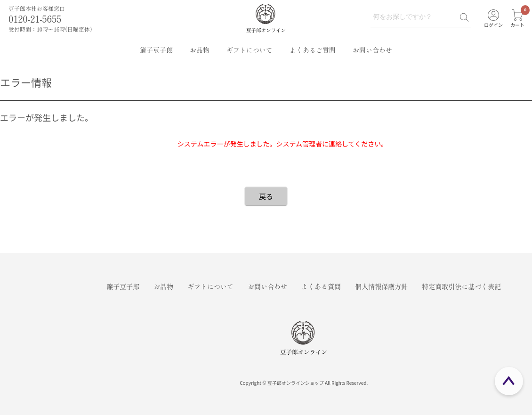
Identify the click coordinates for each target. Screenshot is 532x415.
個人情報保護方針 (381, 286)
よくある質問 (321, 286)
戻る (266, 196)
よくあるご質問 (313, 50)
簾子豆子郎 (156, 50)
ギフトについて (250, 50)
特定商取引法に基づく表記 (461, 286)
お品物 (200, 50)
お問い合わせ (372, 50)
